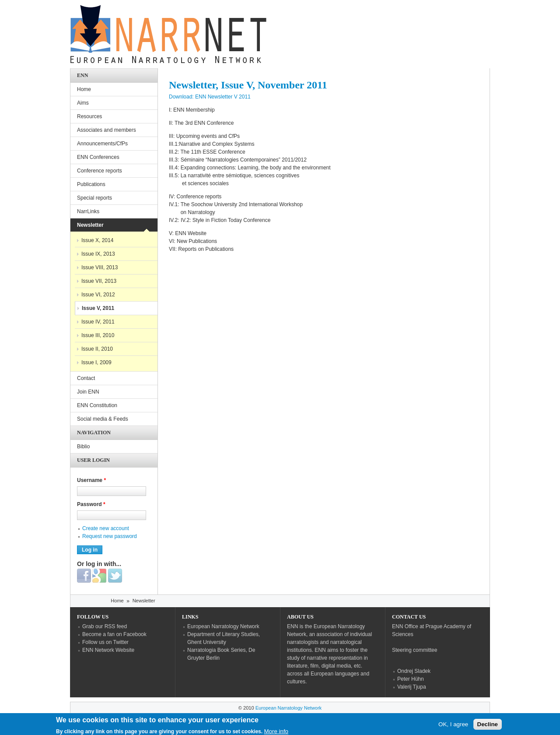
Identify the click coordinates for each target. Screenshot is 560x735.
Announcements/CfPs (102, 144)
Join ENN (88, 392)
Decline (488, 726)
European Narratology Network (223, 626)
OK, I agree (453, 726)
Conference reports (100, 171)
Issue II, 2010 (97, 349)
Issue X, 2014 (97, 240)
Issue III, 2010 (98, 335)
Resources (89, 116)
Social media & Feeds (103, 419)
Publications (91, 184)
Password (91, 504)
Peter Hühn (411, 679)
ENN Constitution (97, 405)
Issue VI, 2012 (98, 295)
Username (91, 480)
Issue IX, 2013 (98, 254)
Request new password (110, 536)
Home (84, 89)
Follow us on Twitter (105, 642)
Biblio (83, 447)
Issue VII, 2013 (99, 281)
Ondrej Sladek (414, 671)
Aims (83, 103)
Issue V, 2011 (98, 308)
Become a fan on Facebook (114, 634)
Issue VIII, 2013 (100, 267)
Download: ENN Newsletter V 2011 (210, 97)
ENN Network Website (108, 650)
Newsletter (90, 225)
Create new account (106, 528)
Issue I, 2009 (96, 362)
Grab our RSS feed (105, 626)
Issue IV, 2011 (98, 322)
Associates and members (107, 130)
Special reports (94, 198)
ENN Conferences (98, 157)
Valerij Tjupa (412, 687)
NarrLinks (88, 211)
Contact (86, 378)
